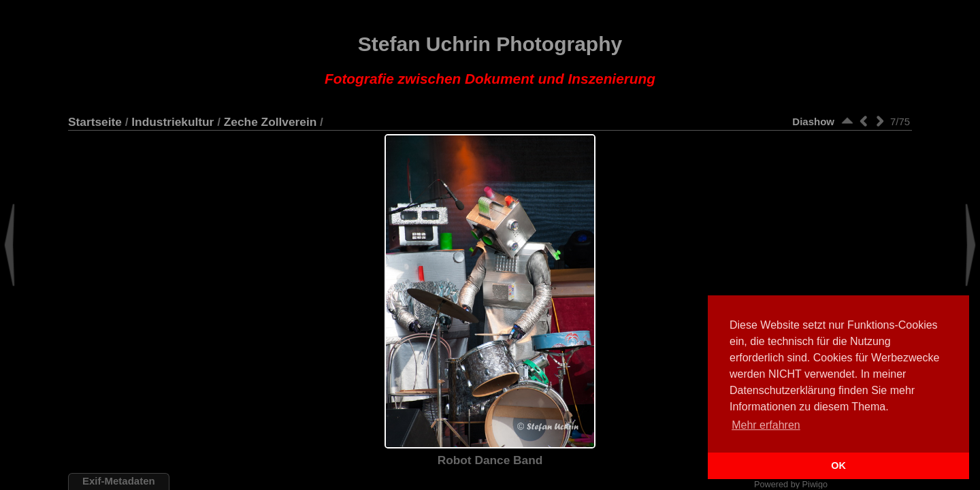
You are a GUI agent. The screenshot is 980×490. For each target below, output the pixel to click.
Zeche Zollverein (271, 122)
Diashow (813, 121)
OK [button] (838, 465)
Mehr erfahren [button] (766, 425)
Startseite (95, 122)
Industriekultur (173, 122)
